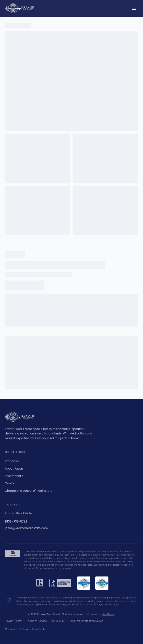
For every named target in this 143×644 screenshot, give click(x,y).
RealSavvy (109, 614)
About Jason (14, 469)
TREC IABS (58, 621)
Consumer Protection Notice (86, 621)
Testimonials (14, 476)
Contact (11, 483)
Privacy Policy (13, 621)
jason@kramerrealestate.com (26, 528)
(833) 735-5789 (16, 521)
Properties (12, 461)
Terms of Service (37, 621)
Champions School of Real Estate (29, 491)
